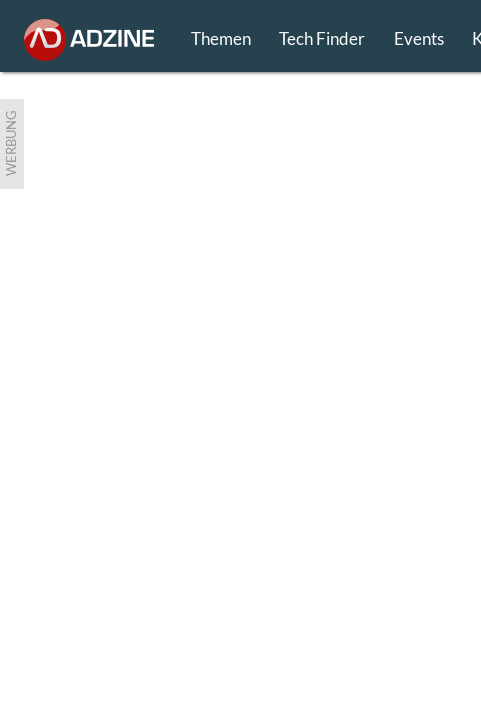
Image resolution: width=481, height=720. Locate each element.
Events (419, 38)
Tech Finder (322, 38)
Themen (221, 38)
